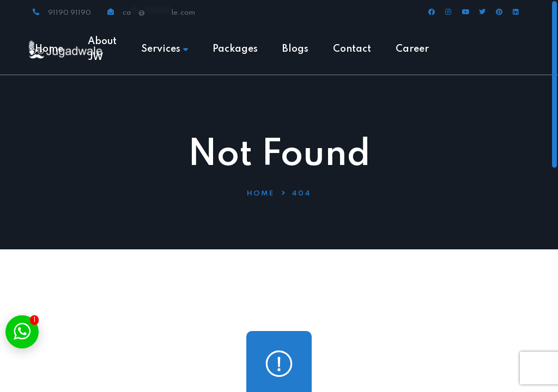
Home (49, 49)
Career (412, 49)
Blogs (295, 49)
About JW (102, 49)
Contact (352, 49)
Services (165, 49)
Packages (235, 49)
